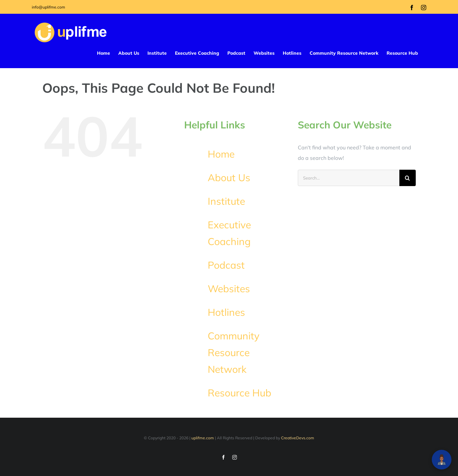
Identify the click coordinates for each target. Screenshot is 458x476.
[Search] (408, 178)
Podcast (226, 265)
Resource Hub (239, 393)
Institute (226, 201)
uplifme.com (203, 438)
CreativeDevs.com (298, 438)
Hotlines (226, 312)
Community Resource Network (234, 352)
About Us (229, 178)
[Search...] (349, 178)
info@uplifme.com (48, 7)
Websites (229, 289)
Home (221, 154)
